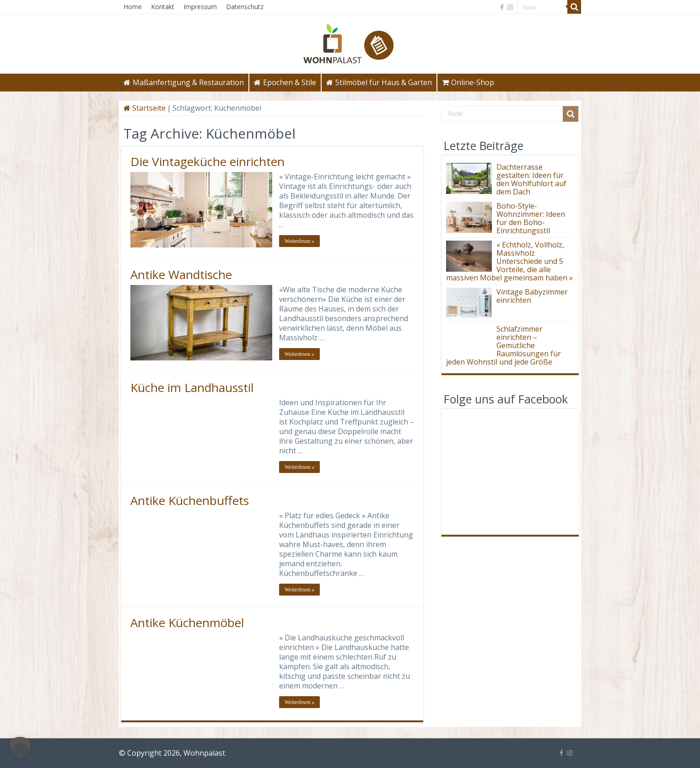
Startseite (145, 108)
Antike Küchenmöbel (187, 623)
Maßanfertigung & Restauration (184, 82)
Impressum (200, 7)
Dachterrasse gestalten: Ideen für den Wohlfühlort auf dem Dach (531, 179)
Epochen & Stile (285, 82)
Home (133, 7)
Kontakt (163, 7)
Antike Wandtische (181, 274)
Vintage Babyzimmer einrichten (532, 296)
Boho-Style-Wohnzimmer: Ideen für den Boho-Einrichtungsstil (531, 218)
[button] (20, 748)
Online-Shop (468, 82)
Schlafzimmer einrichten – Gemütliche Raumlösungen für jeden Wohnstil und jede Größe (503, 345)
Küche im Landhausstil (192, 387)
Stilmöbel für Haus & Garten (379, 82)
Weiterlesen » (299, 241)
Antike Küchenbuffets (190, 500)
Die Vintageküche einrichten (207, 161)
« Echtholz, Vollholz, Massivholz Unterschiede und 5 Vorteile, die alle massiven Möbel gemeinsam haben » (509, 261)
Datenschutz (245, 7)
